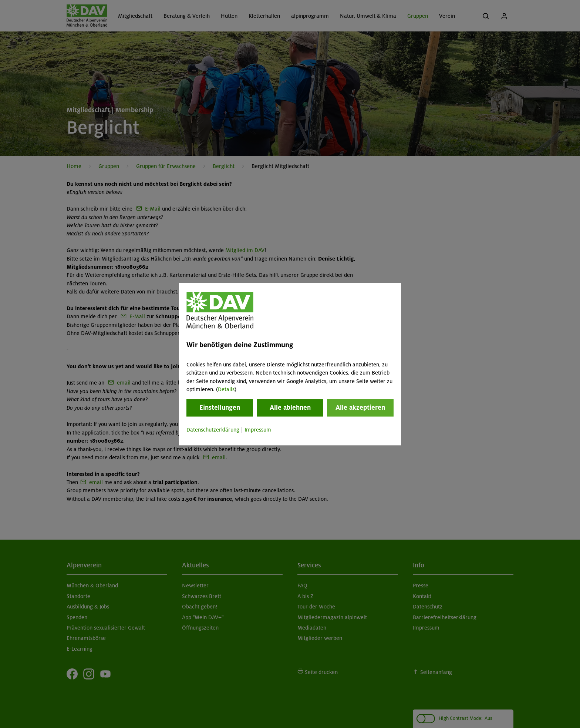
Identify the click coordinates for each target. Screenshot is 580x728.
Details (226, 389)
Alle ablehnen (290, 408)
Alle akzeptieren (360, 408)
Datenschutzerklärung (213, 430)
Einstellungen (220, 408)
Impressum (258, 430)
